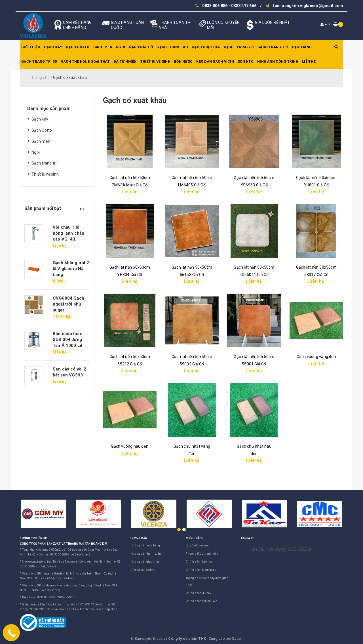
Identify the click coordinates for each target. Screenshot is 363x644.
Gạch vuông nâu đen (130, 446)
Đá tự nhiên (125, 62)
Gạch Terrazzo (239, 47)
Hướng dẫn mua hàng (145, 545)
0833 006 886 (215, 6)
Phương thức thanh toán (202, 554)
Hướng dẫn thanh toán (146, 554)
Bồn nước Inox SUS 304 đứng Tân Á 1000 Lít (68, 340)
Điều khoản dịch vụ (143, 570)
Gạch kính (302, 47)
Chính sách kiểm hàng (201, 570)
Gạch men (103, 47)
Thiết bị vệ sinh (155, 62)
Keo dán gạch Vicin (215, 62)
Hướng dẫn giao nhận (145, 562)
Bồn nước (183, 62)
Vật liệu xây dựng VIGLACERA (280, 549)
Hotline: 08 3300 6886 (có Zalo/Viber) (65, 554)
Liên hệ (309, 62)
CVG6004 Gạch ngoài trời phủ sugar (68, 304)
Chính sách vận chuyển (201, 601)
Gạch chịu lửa (206, 47)
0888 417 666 (244, 6)
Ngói (121, 47)
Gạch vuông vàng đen (316, 357)
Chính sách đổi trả (198, 593)
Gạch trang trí (273, 47)
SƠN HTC (246, 62)
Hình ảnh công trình (278, 62)
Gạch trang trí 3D (39, 62)
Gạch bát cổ (141, 47)
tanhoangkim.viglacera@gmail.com (308, 6)
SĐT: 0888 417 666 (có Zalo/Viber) (50, 578)
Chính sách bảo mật (199, 562)
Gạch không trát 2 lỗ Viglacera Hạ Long (71, 269)
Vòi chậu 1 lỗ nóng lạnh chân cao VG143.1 (68, 233)
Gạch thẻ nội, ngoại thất (86, 62)
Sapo (237, 638)
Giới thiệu (31, 47)
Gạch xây (53, 47)
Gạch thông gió (172, 47)
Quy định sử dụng (198, 545)
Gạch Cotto (78, 47)
